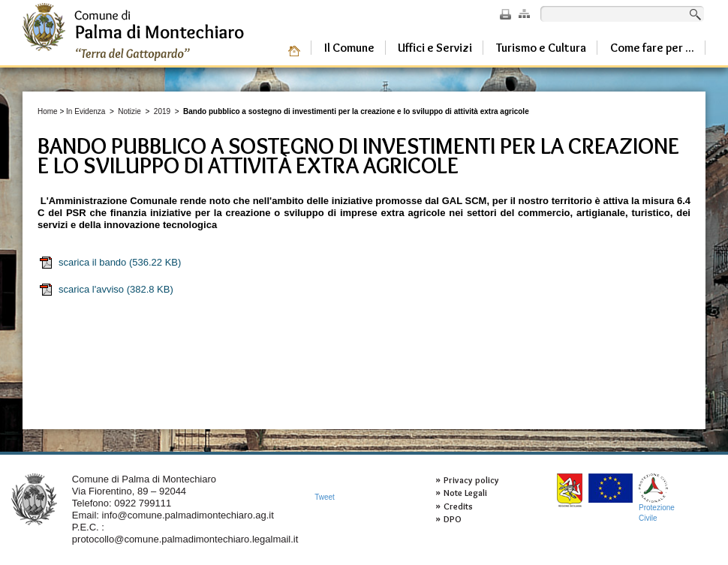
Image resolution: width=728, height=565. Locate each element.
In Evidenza (86, 111)
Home (48, 111)
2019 (162, 111)
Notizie (129, 111)
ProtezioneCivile (657, 498)
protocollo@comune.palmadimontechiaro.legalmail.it (185, 539)
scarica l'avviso (106, 290)
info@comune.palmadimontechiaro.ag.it (188, 515)
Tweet (325, 497)
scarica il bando (110, 263)
